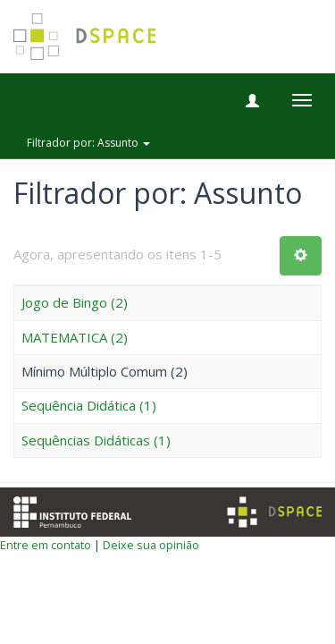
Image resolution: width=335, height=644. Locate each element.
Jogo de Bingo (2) (75, 302)
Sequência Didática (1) (89, 405)
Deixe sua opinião (151, 545)
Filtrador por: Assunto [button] (88, 143)
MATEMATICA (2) (75, 337)
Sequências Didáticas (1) (96, 440)
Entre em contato (46, 545)
